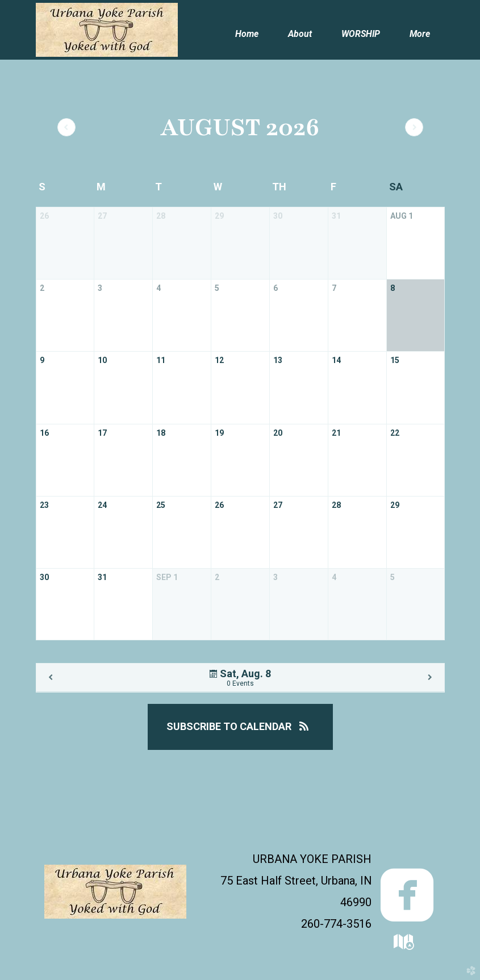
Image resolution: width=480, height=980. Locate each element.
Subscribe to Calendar (240, 726)
